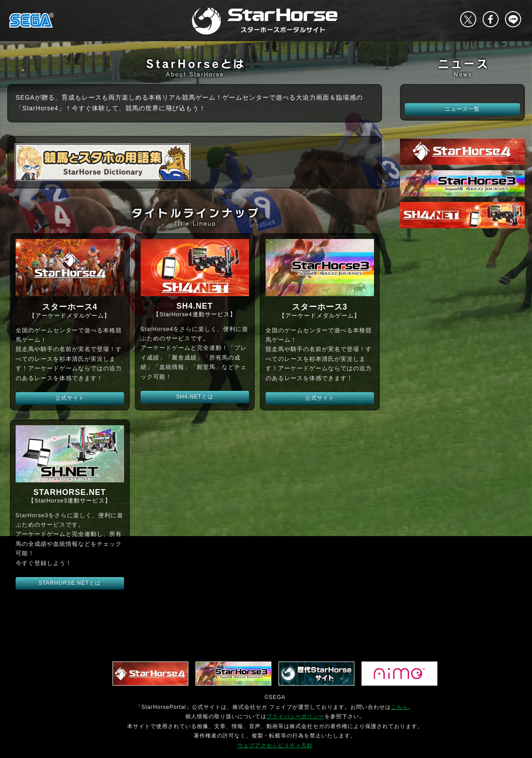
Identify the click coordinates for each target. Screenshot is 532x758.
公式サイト (70, 398)
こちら (400, 707)
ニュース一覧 (462, 109)
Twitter (468, 19)
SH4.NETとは (194, 397)
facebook (490, 19)
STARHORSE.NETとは (69, 583)
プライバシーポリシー (295, 716)
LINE (513, 19)
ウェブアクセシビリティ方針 (275, 745)
